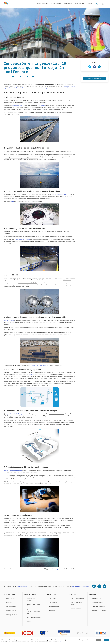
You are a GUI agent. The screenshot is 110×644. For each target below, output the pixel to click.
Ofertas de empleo (54, 606)
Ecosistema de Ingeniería (77, 598)
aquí (61, 642)
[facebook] (95, 67)
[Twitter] (94, 586)
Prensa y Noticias (10, 598)
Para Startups (53, 598)
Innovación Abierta (11, 606)
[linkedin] (99, 67)
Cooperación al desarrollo (99, 610)
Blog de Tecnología (76, 608)
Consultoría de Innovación (31, 599)
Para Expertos (53, 602)
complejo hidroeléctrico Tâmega (14, 414)
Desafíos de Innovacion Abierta (34, 605)
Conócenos (9, 602)
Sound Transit (41, 105)
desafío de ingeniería (18, 105)
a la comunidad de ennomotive (39, 365)
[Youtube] (105, 586)
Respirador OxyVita (11, 610)
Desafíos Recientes (98, 602)
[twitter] (90, 67)
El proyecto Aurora (9, 320)
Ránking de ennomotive (99, 606)
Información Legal (22, 586)
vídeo (13, 201)
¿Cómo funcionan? (97, 598)
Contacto (8, 620)
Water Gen (31, 375)
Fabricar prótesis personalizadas (13, 470)
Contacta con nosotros (95, 79)
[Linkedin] (99, 586)
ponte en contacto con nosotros (80, 586)
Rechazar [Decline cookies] (99, 640)
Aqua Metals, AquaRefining (22, 240)
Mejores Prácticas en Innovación (11, 615)
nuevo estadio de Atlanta (60, 194)
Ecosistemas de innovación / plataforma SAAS (34, 612)
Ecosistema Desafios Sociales (76, 603)
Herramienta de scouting (34, 618)
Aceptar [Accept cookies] (106, 640)
